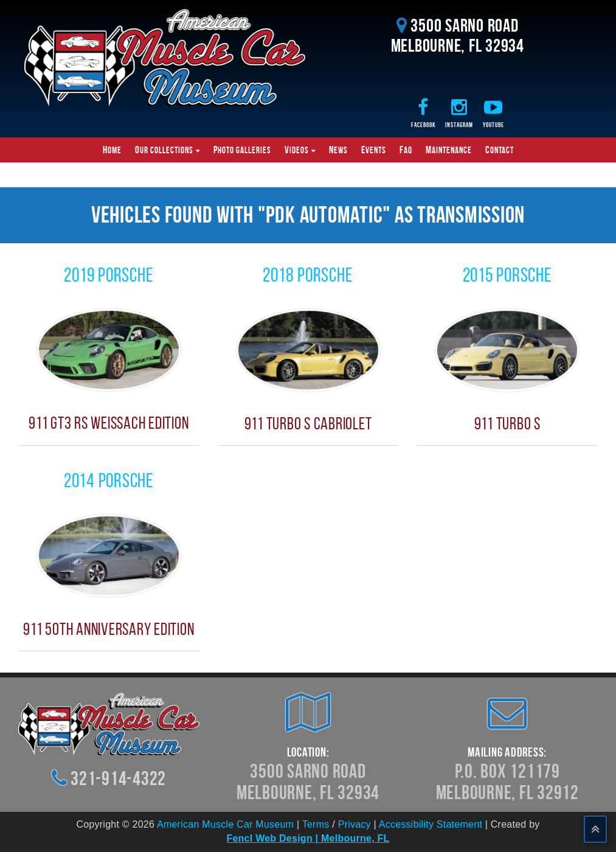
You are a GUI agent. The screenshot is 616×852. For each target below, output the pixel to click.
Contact (500, 150)
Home (112, 150)
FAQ (406, 150)
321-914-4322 (118, 778)
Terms (316, 824)
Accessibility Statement (431, 824)
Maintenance (449, 150)
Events (374, 150)
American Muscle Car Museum (225, 824)
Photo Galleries (242, 150)
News (338, 150)
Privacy (355, 824)
